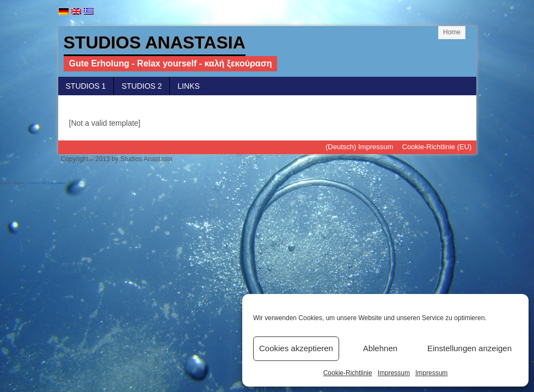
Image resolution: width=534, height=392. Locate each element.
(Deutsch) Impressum (359, 147)
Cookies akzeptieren (296, 348)
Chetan (33, 183)
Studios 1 (86, 86)
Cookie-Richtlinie (348, 373)
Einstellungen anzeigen (469, 348)
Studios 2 (142, 86)
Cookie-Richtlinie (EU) (437, 147)
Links (188, 86)
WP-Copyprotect (53, 183)
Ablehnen (380, 348)
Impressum (394, 373)
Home (452, 32)
